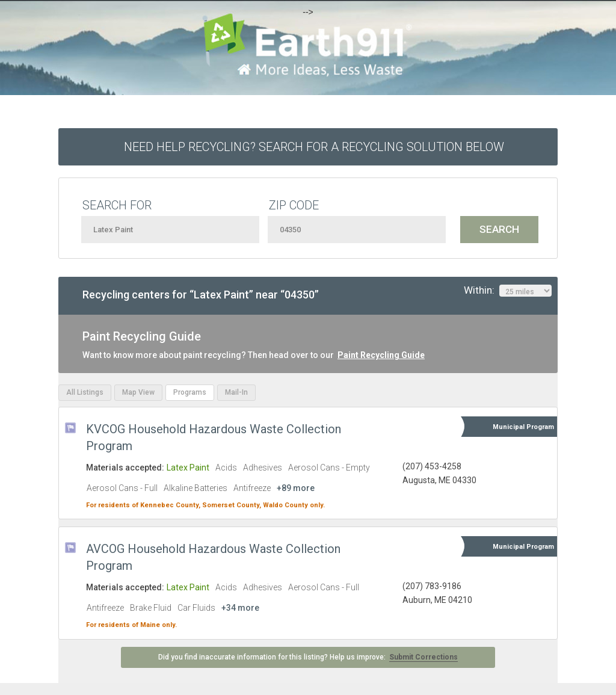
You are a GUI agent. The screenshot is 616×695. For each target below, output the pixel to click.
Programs (190, 392)
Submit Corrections (423, 657)
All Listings (85, 392)
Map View (138, 392)
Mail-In (236, 392)
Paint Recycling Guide (381, 355)
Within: (508, 291)
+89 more (296, 488)
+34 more (240, 608)
